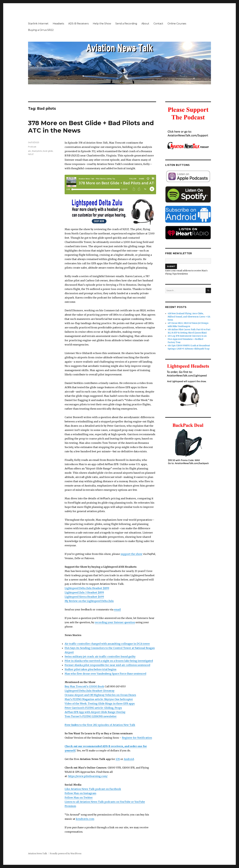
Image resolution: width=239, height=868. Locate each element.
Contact (158, 24)
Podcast (32, 147)
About (145, 24)
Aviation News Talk (37, 854)
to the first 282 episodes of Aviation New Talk (100, 725)
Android (129, 759)
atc (30, 151)
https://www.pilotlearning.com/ (88, 776)
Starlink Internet (38, 24)
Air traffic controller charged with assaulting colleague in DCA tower (107, 644)
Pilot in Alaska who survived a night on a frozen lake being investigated (109, 661)
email (117, 609)
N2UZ (31, 154)
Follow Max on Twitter (79, 797)
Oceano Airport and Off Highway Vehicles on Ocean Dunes (100, 695)
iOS (118, 759)
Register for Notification (137, 738)
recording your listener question (115, 622)
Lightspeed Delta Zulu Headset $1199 (87, 588)
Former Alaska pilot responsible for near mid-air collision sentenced (107, 665)
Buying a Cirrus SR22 (41, 30)
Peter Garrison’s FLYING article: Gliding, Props (93, 708)
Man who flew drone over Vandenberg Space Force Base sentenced (105, 674)
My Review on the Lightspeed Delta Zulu (89, 601)
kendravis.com (85, 819)
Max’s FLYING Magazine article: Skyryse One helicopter (99, 699)
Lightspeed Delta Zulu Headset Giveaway (90, 691)
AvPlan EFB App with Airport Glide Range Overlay (95, 712)
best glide (48, 151)
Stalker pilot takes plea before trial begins (91, 669)
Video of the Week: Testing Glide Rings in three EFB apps (100, 703)
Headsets (58, 24)
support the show (131, 554)
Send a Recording (126, 24)
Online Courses (177, 24)
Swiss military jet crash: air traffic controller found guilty (100, 656)
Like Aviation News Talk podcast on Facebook (93, 789)
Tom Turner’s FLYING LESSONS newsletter (91, 716)
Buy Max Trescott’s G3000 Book (84, 686)
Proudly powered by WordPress (66, 854)
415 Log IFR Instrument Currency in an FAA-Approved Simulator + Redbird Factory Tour (187, 339)
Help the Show (102, 24)
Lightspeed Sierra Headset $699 (84, 597)
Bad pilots (37, 151)
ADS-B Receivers (78, 24)
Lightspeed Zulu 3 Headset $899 (84, 592)
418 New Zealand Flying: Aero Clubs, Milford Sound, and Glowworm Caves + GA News (189, 317)
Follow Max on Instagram (80, 793)
